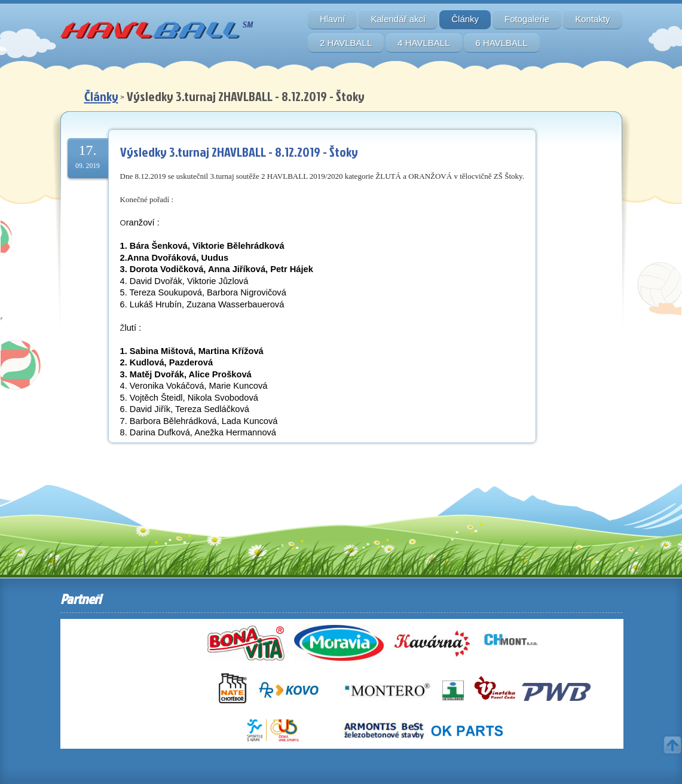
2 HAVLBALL (346, 43)
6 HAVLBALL (502, 43)
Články (465, 19)
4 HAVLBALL (423, 43)
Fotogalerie (527, 19)
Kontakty (592, 19)
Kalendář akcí (398, 19)
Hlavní (333, 19)
